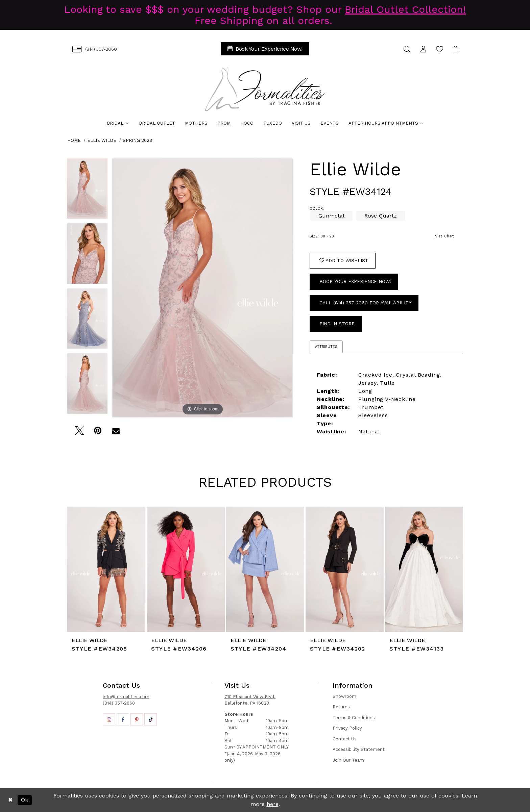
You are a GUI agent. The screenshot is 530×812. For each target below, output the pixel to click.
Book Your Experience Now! (355, 281)
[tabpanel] (87, 191)
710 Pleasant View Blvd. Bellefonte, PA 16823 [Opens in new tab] (250, 700)
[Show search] (407, 49)
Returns (341, 707)
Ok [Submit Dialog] (25, 800)
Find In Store (337, 324)
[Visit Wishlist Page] (439, 49)
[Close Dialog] (10, 800)
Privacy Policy (347, 728)
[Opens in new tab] (109, 720)
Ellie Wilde (102, 140)
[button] (423, 49)
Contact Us (345, 739)
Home (74, 140)
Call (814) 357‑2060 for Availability (365, 303)
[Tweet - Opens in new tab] (79, 433)
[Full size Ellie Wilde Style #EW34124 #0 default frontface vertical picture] (202, 288)
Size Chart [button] (444, 236)
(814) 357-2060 (119, 703)
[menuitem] (95, 49)
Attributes (326, 347)
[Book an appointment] (265, 49)
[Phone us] (95, 49)
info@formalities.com (126, 697)
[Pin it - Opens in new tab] (98, 433)
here (273, 804)
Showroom (344, 696)
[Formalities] (265, 89)
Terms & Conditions (354, 718)
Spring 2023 (137, 140)
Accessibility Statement (359, 749)
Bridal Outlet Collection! (405, 9)
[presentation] (106, 569)
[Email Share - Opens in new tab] (116, 433)
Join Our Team (348, 760)
